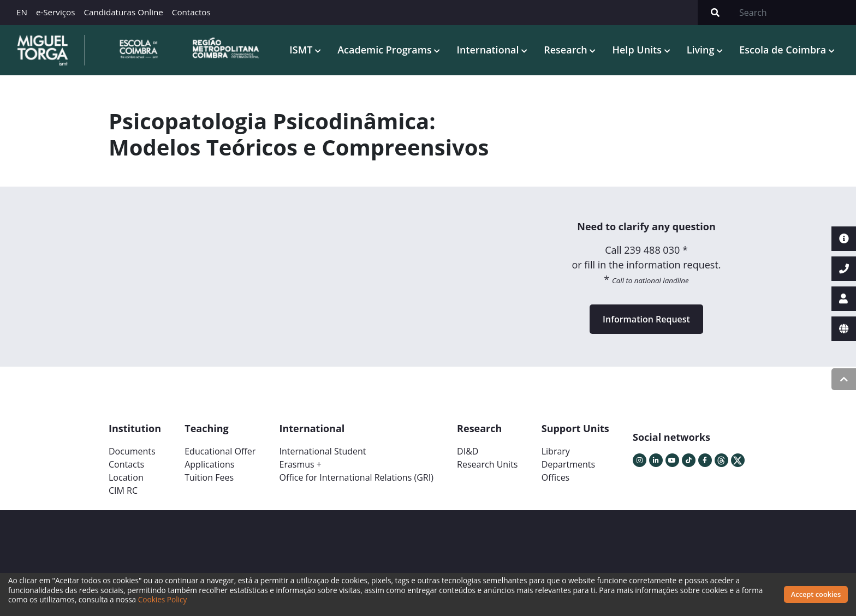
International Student (322, 451)
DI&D (468, 451)
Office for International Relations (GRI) (356, 477)
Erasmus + (300, 464)
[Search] (794, 13)
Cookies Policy (163, 599)
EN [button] (22, 12)
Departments (568, 464)
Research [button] (567, 49)
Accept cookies (816, 594)
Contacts (126, 464)
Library (556, 451)
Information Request (646, 319)
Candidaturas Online (123, 12)
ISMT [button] (302, 49)
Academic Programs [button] (386, 49)
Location (126, 477)
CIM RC (123, 491)
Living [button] (702, 49)
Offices (556, 477)
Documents (132, 451)
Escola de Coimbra (784, 49)
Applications (209, 464)
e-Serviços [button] (56, 12)
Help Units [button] (638, 49)
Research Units (487, 464)
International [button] (489, 49)
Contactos (191, 12)
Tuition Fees (209, 477)
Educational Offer (220, 451)
